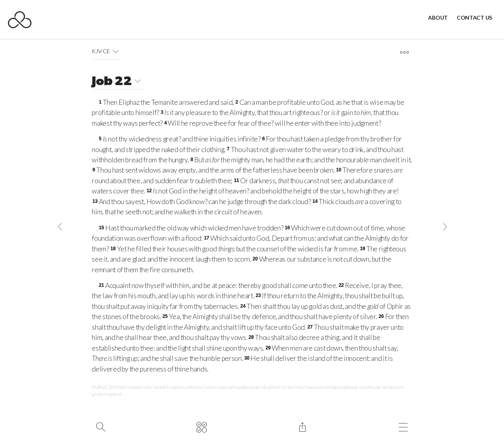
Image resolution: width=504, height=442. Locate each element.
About (438, 18)
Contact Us (474, 18)
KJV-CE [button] (107, 51)
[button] (116, 51)
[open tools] (404, 52)
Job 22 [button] (118, 82)
